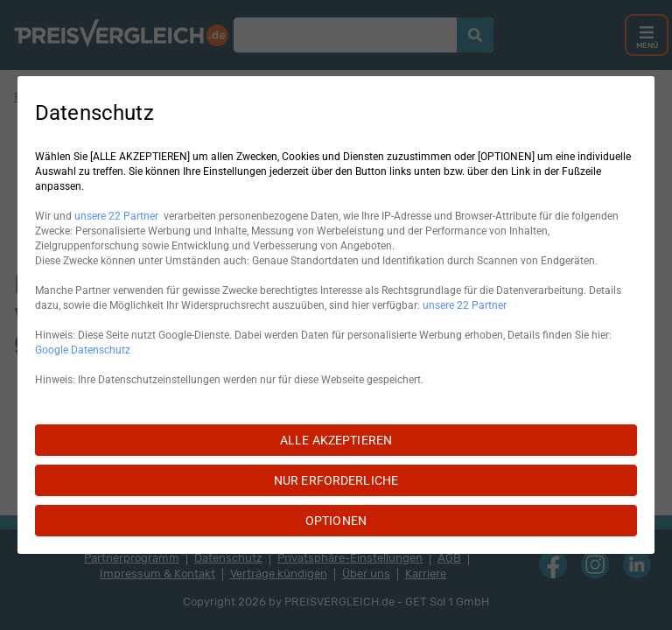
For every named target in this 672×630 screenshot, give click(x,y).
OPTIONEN (336, 521)
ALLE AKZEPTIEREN (336, 440)
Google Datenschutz (83, 350)
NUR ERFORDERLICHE (336, 480)
